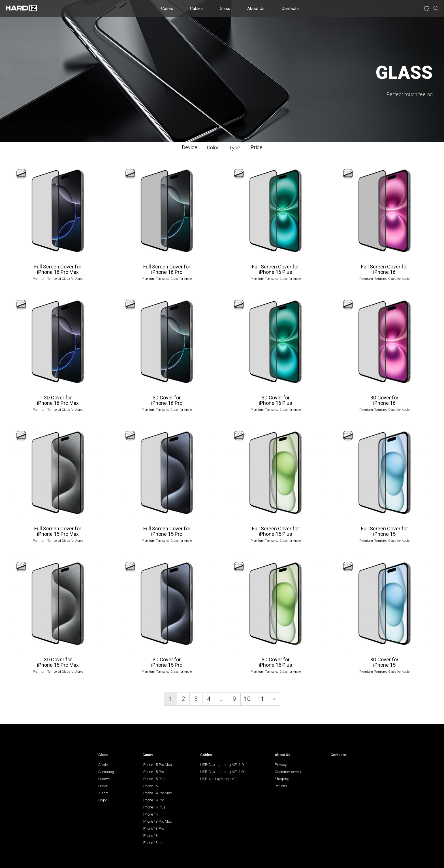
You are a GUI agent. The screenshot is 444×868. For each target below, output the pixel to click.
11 (261, 699)
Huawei (104, 779)
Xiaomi (104, 793)
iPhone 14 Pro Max (157, 793)
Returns (281, 786)
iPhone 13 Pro (153, 828)
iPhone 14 (150, 814)
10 (247, 699)
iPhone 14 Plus (154, 807)
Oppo (103, 800)
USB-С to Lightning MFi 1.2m (223, 765)
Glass (225, 9)
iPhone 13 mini (154, 843)
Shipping (282, 779)
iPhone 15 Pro (153, 772)
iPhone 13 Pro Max (157, 821)
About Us (256, 9)
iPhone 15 (150, 786)
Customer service (288, 772)
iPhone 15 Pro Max (157, 765)
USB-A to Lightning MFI (219, 779)
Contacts (290, 9)
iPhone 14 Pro (153, 800)
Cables (196, 9)
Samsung (106, 772)
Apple (103, 765)
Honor (103, 786)
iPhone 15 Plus (154, 779)
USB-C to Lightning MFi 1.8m (223, 772)
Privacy (281, 765)
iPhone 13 (150, 836)
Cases (167, 9)
